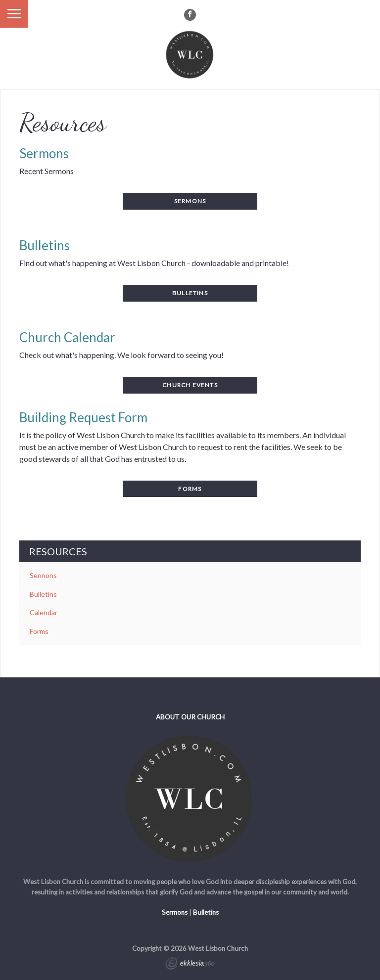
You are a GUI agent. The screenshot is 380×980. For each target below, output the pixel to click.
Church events (190, 385)
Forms (190, 489)
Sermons (43, 575)
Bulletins (43, 594)
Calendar (44, 612)
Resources (58, 551)
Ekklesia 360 (190, 965)
